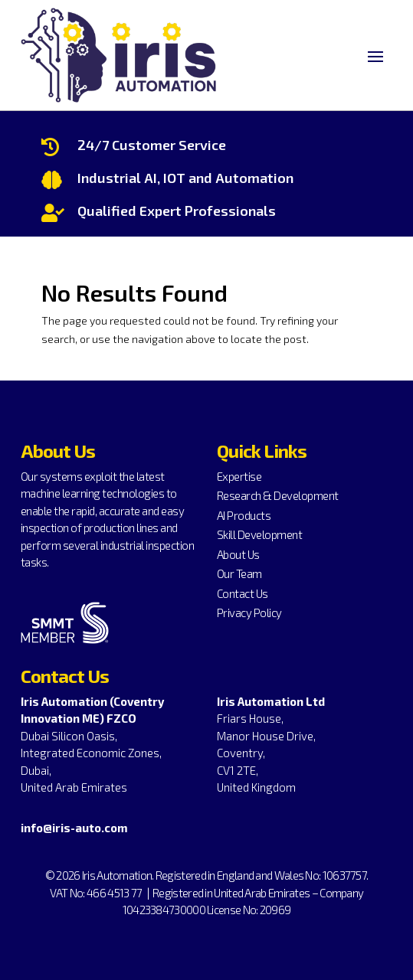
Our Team (239, 573)
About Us (238, 554)
